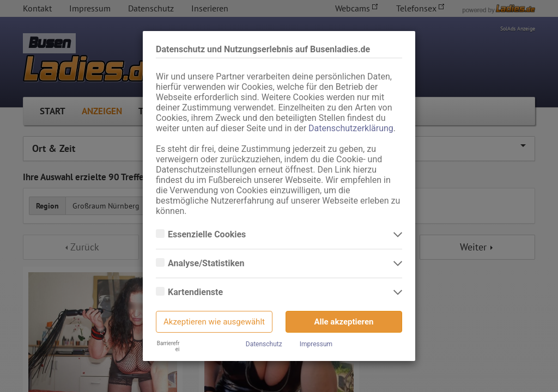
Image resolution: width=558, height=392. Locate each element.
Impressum (316, 344)
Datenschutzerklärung (351, 128)
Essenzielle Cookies (208, 235)
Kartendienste (196, 292)
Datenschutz (264, 344)
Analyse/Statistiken (207, 264)
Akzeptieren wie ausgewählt (214, 322)
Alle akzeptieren (344, 322)
